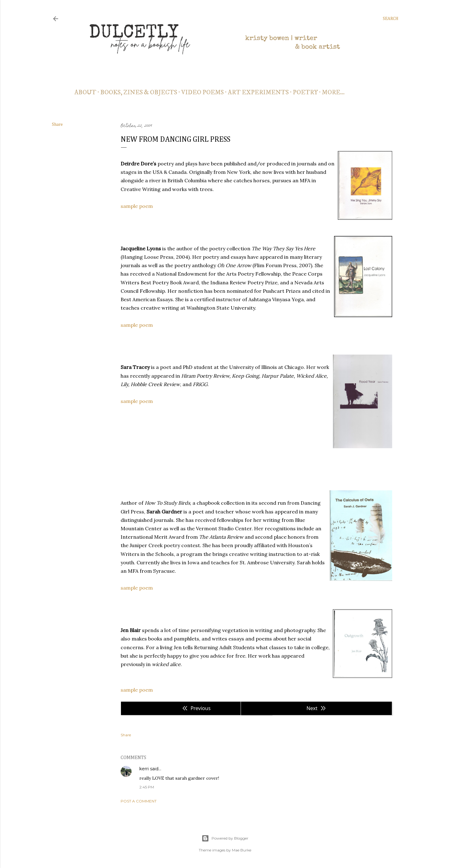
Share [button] (57, 125)
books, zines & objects (139, 93)
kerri (144, 769)
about (85, 93)
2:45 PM (147, 787)
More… (333, 93)
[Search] (391, 19)
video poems (202, 93)
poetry (305, 93)
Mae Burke (242, 850)
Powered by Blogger (225, 838)
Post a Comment (139, 801)
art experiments (258, 93)
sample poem (137, 206)
